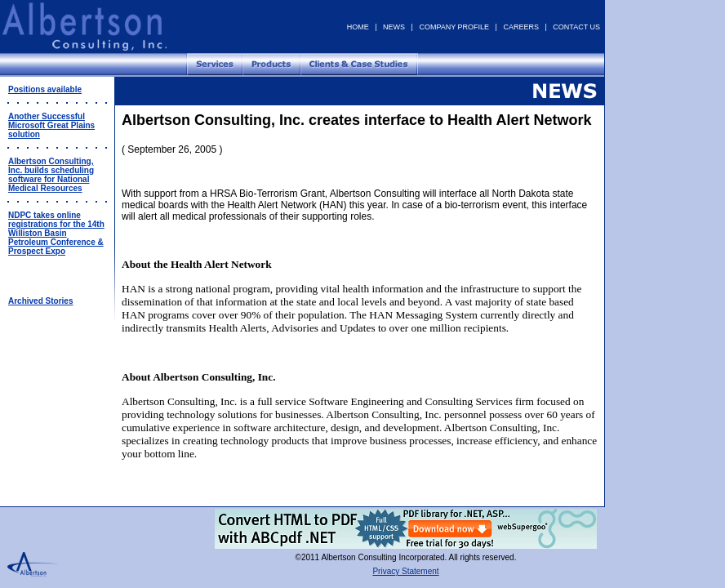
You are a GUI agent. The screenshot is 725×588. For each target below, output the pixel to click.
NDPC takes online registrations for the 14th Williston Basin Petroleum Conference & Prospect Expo (56, 233)
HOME (358, 27)
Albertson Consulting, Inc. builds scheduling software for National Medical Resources (51, 175)
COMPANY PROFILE (454, 27)
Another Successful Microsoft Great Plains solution (51, 125)
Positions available (45, 89)
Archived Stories (40, 301)
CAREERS (521, 27)
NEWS (394, 27)
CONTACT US (576, 27)
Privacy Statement (405, 571)
